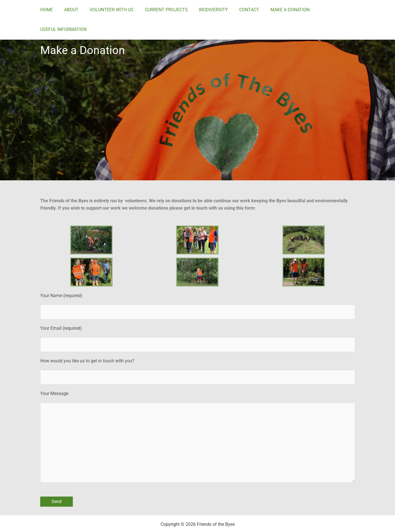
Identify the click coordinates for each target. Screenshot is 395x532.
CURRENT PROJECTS (170, 10)
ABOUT (79, 10)
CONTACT (248, 10)
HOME (57, 10)
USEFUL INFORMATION (339, 10)
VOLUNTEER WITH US (118, 10)
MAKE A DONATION (287, 10)
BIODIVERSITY (215, 10)
